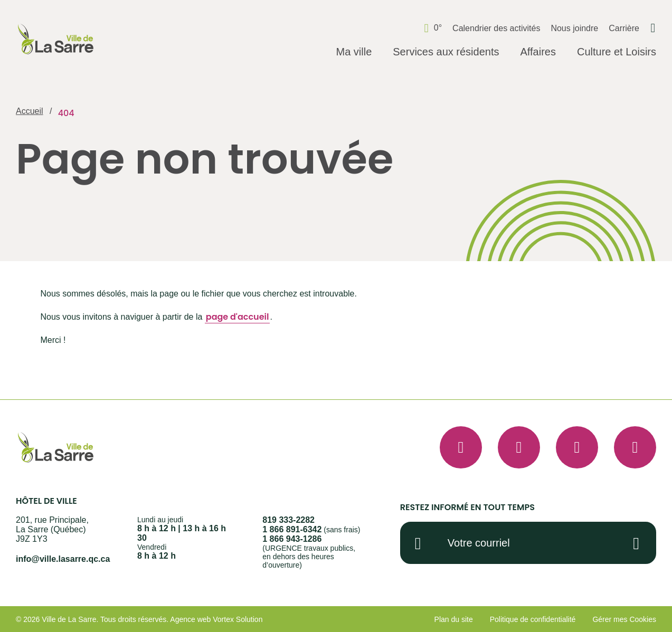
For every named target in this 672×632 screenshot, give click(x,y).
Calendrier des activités (496, 28)
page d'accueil (238, 317)
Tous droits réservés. (134, 619)
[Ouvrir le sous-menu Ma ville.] (354, 52)
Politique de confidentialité (533, 619)
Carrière (624, 28)
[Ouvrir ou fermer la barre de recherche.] (653, 28)
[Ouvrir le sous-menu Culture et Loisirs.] (617, 52)
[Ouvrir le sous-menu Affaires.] (538, 52)
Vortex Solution (238, 619)
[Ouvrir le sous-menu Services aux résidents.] (446, 52)
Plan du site (454, 619)
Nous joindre (574, 28)
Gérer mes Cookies (624, 619)
